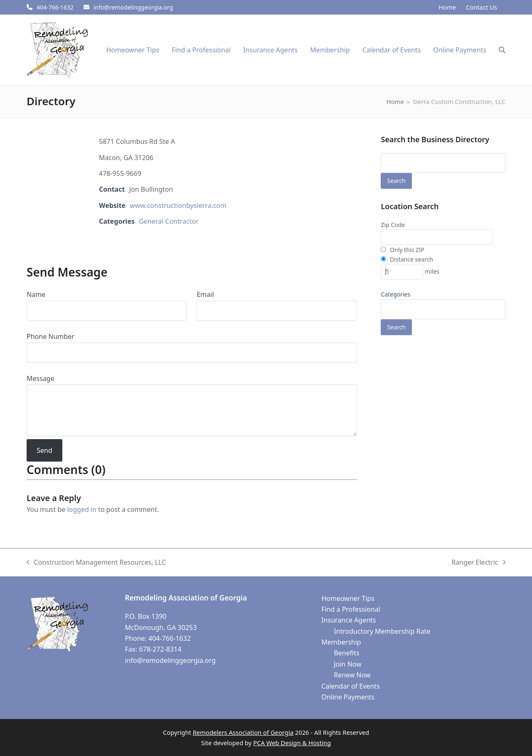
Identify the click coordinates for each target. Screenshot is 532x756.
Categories (395, 294)
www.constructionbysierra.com (178, 205)
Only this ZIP (403, 250)
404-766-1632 (55, 7)
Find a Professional (351, 609)
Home (447, 7)
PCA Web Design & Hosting (292, 743)
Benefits (346, 653)
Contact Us (482, 7)
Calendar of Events (350, 686)
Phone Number (50, 336)
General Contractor (169, 221)
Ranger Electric (478, 563)
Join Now (347, 664)
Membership (341, 642)
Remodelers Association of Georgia (243, 732)
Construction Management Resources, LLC (96, 563)
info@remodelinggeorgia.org (133, 7)
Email (205, 294)
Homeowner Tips (348, 598)
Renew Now (352, 675)
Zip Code (393, 225)
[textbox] (388, 311)
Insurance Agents (349, 620)
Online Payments (348, 697)
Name (36, 294)
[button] (502, 50)
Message (41, 378)
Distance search (407, 259)
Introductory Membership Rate (382, 631)
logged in (82, 509)
